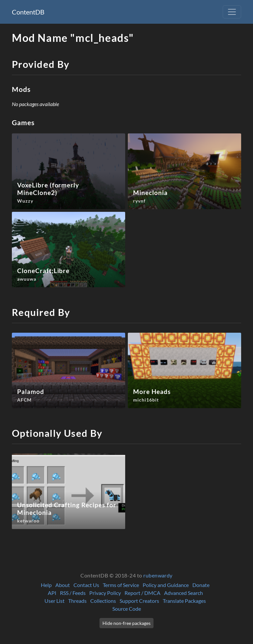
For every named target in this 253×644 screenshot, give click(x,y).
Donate (201, 585)
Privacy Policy (105, 593)
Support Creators (139, 601)
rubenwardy (158, 575)
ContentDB (28, 12)
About (63, 585)
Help (46, 585)
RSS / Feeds (73, 593)
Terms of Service (121, 585)
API (52, 593)
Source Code (127, 609)
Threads (77, 601)
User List (55, 601)
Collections (103, 601)
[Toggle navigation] (232, 12)
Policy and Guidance (166, 585)
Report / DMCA (142, 593)
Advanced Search (183, 593)
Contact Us (86, 585)
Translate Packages (184, 601)
